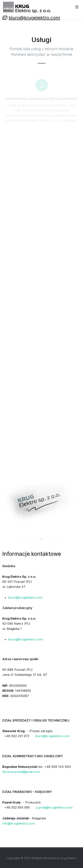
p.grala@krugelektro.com (54, 807)
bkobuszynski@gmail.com (21, 772)
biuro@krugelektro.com (34, 18)
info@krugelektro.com (19, 823)
